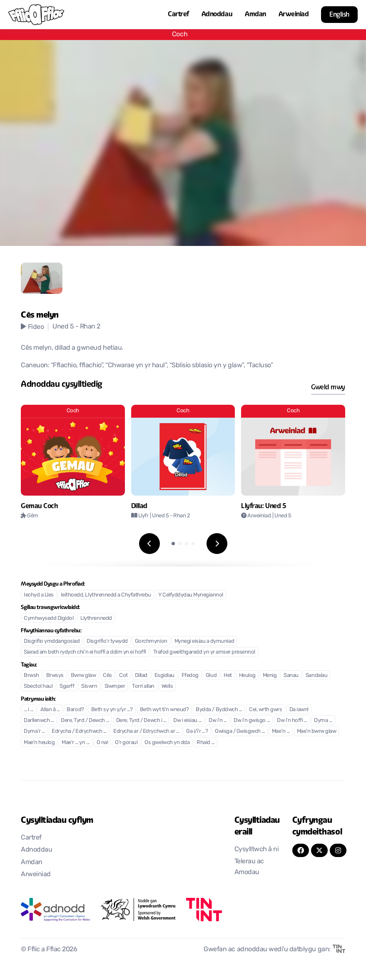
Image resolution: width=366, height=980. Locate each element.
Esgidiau (164, 675)
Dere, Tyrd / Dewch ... (85, 721)
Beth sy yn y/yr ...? (112, 710)
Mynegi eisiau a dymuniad (204, 641)
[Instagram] (338, 850)
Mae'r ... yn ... (75, 743)
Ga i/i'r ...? (197, 731)
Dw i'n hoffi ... (292, 721)
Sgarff (67, 686)
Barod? (75, 710)
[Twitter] (319, 850)
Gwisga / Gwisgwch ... (240, 731)
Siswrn (89, 686)
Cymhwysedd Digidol (49, 618)
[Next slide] (217, 544)
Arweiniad (294, 14)
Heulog (247, 675)
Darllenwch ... (39, 721)
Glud (211, 675)
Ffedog (190, 675)
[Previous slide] (149, 544)
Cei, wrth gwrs (265, 710)
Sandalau (316, 675)
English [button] (339, 14)
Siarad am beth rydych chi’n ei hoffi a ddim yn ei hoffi (85, 652)
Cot (123, 675)
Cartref (178, 14)
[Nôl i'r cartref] (36, 15)
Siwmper (115, 686)
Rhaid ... (205, 743)
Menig (270, 675)
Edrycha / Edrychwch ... (79, 731)
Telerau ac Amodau (249, 867)
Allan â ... (50, 710)
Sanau (291, 675)
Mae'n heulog (39, 743)
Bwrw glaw (83, 675)
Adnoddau (217, 14)
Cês (107, 675)
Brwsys (55, 675)
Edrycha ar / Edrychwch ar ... (146, 731)
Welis (167, 686)
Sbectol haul (38, 686)
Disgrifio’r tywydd (107, 641)
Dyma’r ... (34, 731)
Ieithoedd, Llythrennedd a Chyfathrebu (106, 595)
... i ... (29, 710)
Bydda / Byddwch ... (219, 710)
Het (228, 675)
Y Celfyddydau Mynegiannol (191, 595)
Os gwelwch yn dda (167, 743)
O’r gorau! (126, 743)
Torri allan (143, 686)
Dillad (141, 675)
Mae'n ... (281, 731)
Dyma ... (323, 721)
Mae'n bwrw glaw (317, 731)
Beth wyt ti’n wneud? (164, 710)
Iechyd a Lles (39, 595)
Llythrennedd (96, 618)
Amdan (255, 14)
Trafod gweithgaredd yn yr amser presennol (204, 652)
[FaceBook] (301, 850)
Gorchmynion (151, 641)
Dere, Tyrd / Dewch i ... (141, 721)
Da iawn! (299, 710)
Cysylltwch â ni (257, 850)
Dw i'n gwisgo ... (252, 721)
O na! (102, 743)
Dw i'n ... (218, 721)
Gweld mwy (328, 387)
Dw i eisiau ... (187, 721)
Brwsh (31, 675)
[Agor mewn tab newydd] (55, 910)
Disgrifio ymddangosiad (52, 641)
